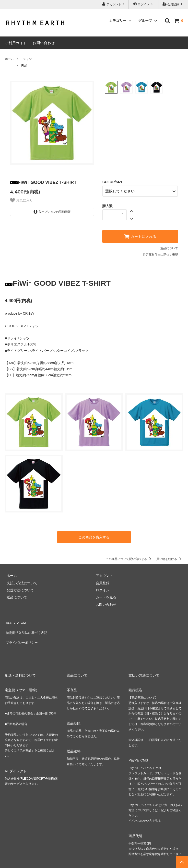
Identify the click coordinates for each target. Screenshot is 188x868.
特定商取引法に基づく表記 (160, 253)
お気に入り (22, 200)
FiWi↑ (25, 66)
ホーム (9, 59)
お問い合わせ (44, 43)
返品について (169, 247)
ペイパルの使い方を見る (145, 810)
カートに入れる (140, 235)
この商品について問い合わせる (129, 556)
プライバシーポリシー (22, 633)
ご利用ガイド (16, 43)
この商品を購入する (94, 535)
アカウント (114, 4)
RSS (8, 619)
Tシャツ (27, 59)
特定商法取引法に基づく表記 (27, 626)
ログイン (144, 4)
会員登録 (173, 4)
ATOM (19, 619)
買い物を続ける (170, 556)
